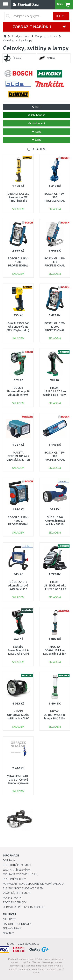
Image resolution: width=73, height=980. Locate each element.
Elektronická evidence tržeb (23, 888)
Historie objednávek (17, 924)
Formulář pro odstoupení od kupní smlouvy (34, 884)
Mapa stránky (12, 898)
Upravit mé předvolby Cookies (24, 907)
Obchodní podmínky (17, 870)
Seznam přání (12, 928)
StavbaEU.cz (32, 944)
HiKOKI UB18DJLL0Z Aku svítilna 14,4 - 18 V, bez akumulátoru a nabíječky (55, 395)
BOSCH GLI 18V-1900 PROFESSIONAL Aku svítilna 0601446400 (18, 266)
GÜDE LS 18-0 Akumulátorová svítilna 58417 (18, 585)
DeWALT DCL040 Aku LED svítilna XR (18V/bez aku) (18, 327)
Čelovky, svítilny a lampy (18, 40)
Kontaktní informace (17, 865)
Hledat (61, 16)
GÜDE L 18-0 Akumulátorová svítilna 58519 (55, 521)
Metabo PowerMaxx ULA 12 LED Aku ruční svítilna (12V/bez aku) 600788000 (18, 654)
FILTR (36, 107)
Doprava (9, 860)
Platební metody (14, 879)
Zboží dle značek (15, 902)
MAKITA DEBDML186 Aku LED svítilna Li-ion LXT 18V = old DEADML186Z (18, 460)
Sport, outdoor (21, 36)
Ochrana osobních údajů (21, 874)
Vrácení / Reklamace (17, 893)
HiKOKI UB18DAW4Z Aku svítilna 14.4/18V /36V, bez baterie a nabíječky (18, 719)
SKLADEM (38, 149)
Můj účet (9, 919)
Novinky (8, 933)
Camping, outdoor (46, 36)
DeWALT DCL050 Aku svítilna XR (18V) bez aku (18, 197)
